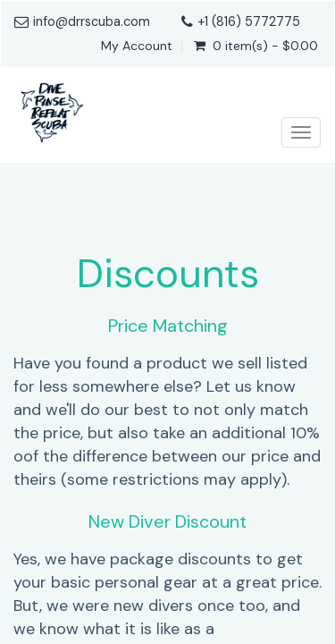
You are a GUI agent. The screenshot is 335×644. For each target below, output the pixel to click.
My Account (137, 46)
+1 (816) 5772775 (249, 21)
